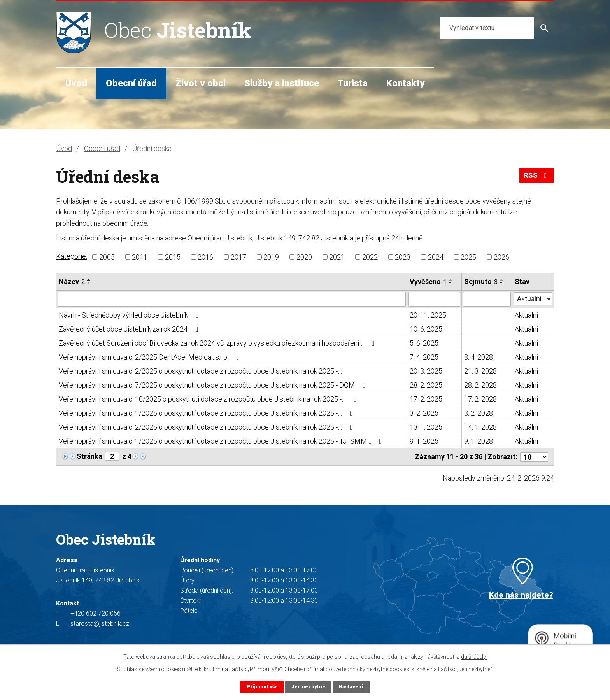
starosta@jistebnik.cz (100, 623)
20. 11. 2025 (428, 315)
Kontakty (405, 83)
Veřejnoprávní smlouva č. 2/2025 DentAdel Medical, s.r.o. (151, 357)
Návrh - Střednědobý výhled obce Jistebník (130, 315)
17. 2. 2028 (480, 399)
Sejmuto (481, 282)
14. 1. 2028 (480, 427)
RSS (537, 176)
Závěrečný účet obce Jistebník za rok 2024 (130, 329)
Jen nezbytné (308, 687)
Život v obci (201, 83)
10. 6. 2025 (426, 329)
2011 (140, 257)
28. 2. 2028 (480, 385)
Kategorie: (72, 256)
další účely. (474, 657)
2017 (238, 257)
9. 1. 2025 (424, 441)
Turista (352, 83)
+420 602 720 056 (96, 613)
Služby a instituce (282, 83)
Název (72, 282)
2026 (501, 257)
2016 (205, 257)
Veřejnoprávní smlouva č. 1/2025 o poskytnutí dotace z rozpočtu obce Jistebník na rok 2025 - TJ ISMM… (222, 441)
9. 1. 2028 (479, 441)
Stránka (89, 456)
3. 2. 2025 (424, 413)
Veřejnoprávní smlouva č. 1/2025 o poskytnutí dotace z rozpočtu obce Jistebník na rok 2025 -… (207, 413)
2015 (173, 257)
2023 (403, 257)
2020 (304, 257)
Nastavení (351, 687)
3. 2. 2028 (479, 413)
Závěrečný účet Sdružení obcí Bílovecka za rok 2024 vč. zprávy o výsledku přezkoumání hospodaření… (218, 343)
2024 (436, 257)
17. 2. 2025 (426, 399)
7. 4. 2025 (424, 357)
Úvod (76, 83)
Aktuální (526, 315)
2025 (468, 257)
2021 (337, 257)
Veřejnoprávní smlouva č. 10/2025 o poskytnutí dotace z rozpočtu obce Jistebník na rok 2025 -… (209, 399)
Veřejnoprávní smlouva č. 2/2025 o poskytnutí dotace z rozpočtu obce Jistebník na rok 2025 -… (200, 371)
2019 (271, 257)
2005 (107, 257)
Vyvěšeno (428, 282)
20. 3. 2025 (426, 371)
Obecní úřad (131, 83)
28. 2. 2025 (426, 385)
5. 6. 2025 (424, 343)
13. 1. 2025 (426, 427)
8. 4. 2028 (479, 357)
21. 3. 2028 (480, 371)
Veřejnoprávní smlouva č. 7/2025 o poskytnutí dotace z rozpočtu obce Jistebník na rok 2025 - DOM (214, 385)
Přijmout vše (262, 687)
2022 (370, 257)
